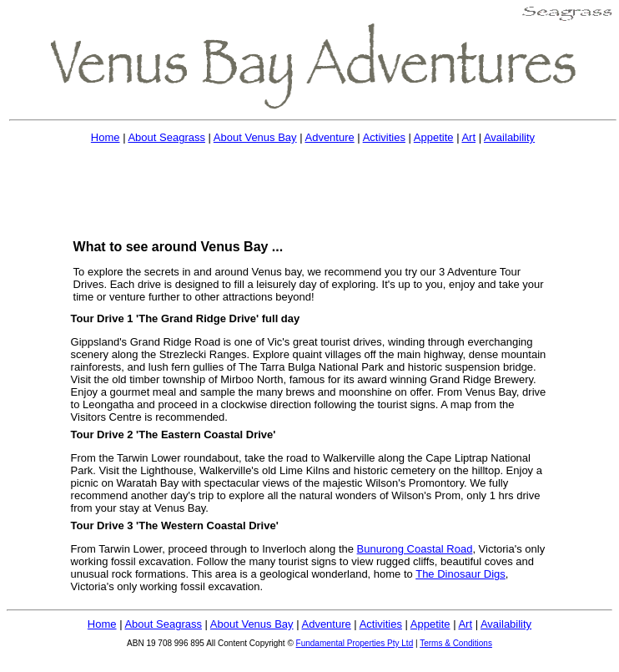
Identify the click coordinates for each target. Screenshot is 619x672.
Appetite (434, 137)
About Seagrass (166, 137)
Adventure (329, 137)
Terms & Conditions (456, 643)
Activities (384, 137)
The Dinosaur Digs (460, 574)
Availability (509, 137)
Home (106, 137)
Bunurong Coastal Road (415, 549)
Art (468, 137)
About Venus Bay (255, 137)
